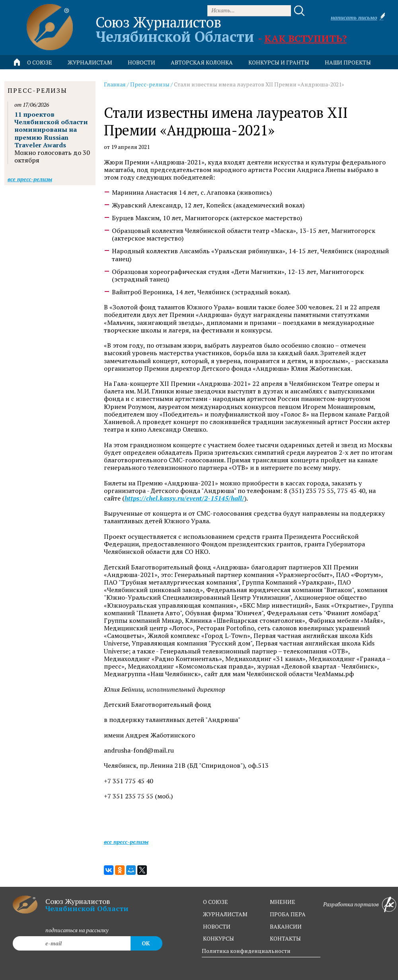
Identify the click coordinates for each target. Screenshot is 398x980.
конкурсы (219, 938)
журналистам (225, 914)
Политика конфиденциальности (246, 951)
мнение (283, 902)
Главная (115, 84)
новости (141, 62)
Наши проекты (348, 62)
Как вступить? (305, 38)
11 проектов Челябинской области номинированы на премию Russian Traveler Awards (51, 130)
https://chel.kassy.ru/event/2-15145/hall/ (184, 498)
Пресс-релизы (150, 84)
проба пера (288, 914)
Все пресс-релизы (126, 842)
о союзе (216, 902)
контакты (285, 938)
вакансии (286, 926)
